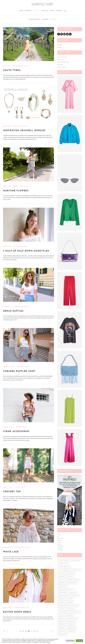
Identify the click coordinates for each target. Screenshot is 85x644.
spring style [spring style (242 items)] (72, 622)
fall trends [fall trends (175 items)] (69, 580)
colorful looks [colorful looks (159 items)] (74, 560)
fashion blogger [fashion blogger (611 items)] (72, 583)
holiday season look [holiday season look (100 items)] (64, 596)
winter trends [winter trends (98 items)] (62, 635)
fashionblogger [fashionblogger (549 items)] (63, 586)
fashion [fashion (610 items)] (77, 580)
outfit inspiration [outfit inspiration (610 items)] (63, 612)
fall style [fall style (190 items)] (61, 580)
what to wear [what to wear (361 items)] (62, 632)
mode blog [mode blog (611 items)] (70, 602)
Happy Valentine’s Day (63, 62)
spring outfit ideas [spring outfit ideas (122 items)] (73, 619)
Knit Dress (60, 65)
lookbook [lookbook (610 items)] (70, 599)
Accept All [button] (79, 641)
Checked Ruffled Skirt (19, 371)
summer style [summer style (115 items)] (62, 628)
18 (34, 631)
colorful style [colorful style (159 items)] (76, 570)
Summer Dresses (62, 57)
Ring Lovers (61, 60)
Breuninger (60, 546)
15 (26, 631)
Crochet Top (12, 492)
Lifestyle (60, 47)
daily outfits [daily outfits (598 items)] (71, 573)
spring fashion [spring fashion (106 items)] (69, 615)
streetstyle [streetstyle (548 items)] (71, 625)
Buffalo (59, 544)
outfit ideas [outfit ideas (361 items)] (71, 609)
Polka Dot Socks (62, 67)
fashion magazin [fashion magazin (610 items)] (63, 593)
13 (20, 631)
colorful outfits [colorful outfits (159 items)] (63, 563)
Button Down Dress (17, 612)
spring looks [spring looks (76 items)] (62, 619)
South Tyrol (12, 70)
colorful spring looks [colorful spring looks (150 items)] (64, 567)
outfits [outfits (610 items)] (60, 615)
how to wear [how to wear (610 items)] (75, 596)
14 (23, 631)
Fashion (45, 19)
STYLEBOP (60, 550)
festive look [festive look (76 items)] (73, 593)
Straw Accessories (16, 431)
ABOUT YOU (60, 538)
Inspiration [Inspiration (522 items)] (61, 599)
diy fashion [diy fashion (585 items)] (61, 576)
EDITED (59, 540)
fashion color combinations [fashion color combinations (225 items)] (66, 589)
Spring (21, 126)
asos (58, 537)
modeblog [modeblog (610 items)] (61, 602)
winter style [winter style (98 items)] (72, 632)
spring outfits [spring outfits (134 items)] (62, 622)
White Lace (11, 552)
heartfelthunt (35, 19)
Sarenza (59, 542)
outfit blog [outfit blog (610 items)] (62, 609)
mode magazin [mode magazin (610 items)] (62, 606)
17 (31, 631)
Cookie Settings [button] (70, 641)
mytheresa (60, 548)
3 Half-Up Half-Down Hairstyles (26, 251)
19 (37, 631)
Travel (26, 66)
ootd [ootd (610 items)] (70, 606)
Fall (19, 367)
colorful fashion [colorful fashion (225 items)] (63, 560)
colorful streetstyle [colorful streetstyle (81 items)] (64, 570)
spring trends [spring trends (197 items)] (62, 625)
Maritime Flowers (16, 191)
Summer (21, 66)
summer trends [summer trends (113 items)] (72, 628)
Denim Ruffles (13, 311)
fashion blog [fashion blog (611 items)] (62, 583)
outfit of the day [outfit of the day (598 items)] (75, 612)
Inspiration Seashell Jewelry (24, 131)
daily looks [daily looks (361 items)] (61, 573)
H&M (59, 535)
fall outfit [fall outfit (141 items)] (70, 576)
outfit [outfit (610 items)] (76, 606)
